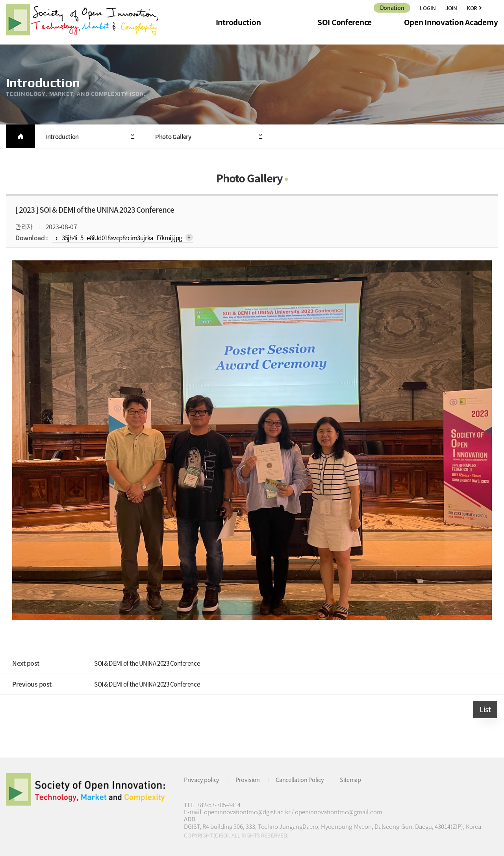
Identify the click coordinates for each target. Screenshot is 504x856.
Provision (249, 779)
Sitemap (355, 779)
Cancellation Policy (303, 779)
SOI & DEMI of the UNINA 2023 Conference (153, 663)
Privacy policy (202, 779)
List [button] (485, 709)
